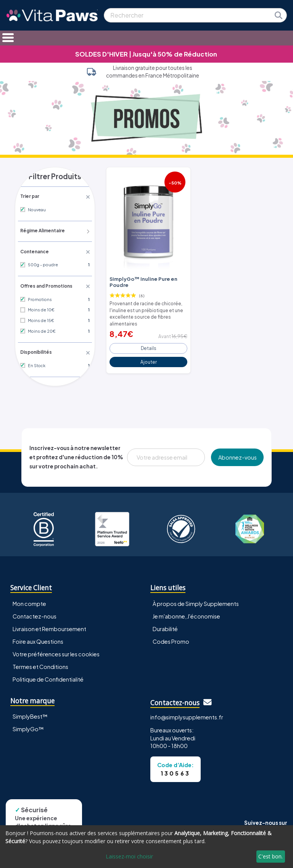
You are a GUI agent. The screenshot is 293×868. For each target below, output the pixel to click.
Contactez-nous (35, 614)
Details (148, 345)
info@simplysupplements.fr (187, 715)
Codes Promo (171, 640)
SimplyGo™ (28, 727)
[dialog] (146, 847)
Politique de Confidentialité (48, 677)
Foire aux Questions (38, 640)
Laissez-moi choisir (129, 856)
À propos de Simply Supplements (196, 602)
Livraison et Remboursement (49, 627)
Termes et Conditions (40, 665)
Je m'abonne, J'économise (186, 614)
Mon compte (29, 602)
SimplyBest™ (30, 715)
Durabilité (165, 627)
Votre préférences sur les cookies (56, 652)
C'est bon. (270, 856)
